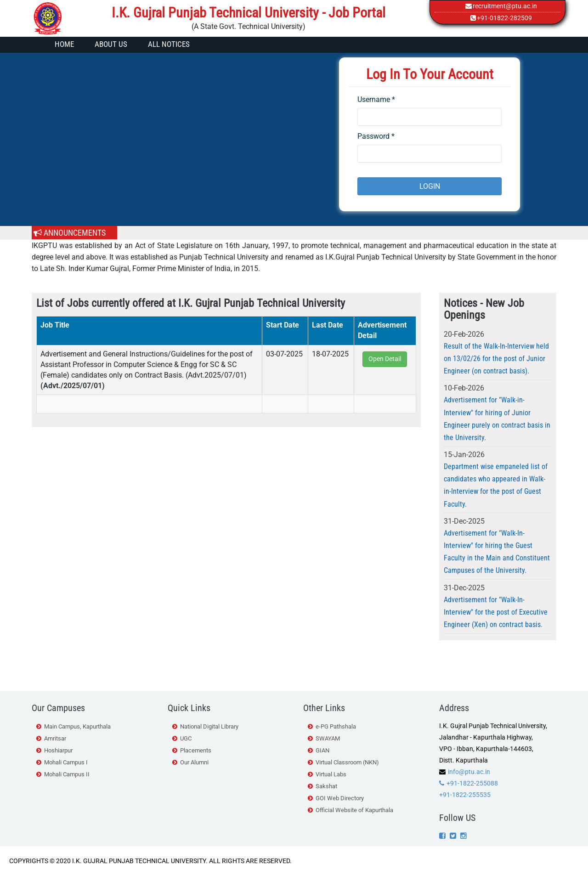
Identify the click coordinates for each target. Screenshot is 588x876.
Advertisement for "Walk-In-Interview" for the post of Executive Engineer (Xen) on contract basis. (496, 612)
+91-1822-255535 (465, 795)
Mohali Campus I (66, 762)
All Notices (169, 44)
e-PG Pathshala (336, 726)
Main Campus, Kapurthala (77, 726)
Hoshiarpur (58, 750)
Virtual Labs (331, 774)
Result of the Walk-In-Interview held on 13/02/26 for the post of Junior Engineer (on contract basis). (496, 359)
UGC (186, 738)
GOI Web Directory (340, 798)
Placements (196, 750)
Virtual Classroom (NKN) (347, 762)
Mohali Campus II (67, 774)
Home (64, 44)
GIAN (322, 750)
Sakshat (326, 786)
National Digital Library (209, 726)
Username (376, 99)
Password (376, 136)
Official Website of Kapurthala (354, 810)
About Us (111, 44)
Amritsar (55, 738)
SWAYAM (328, 738)
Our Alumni (194, 762)
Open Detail (385, 359)
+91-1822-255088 (472, 783)
